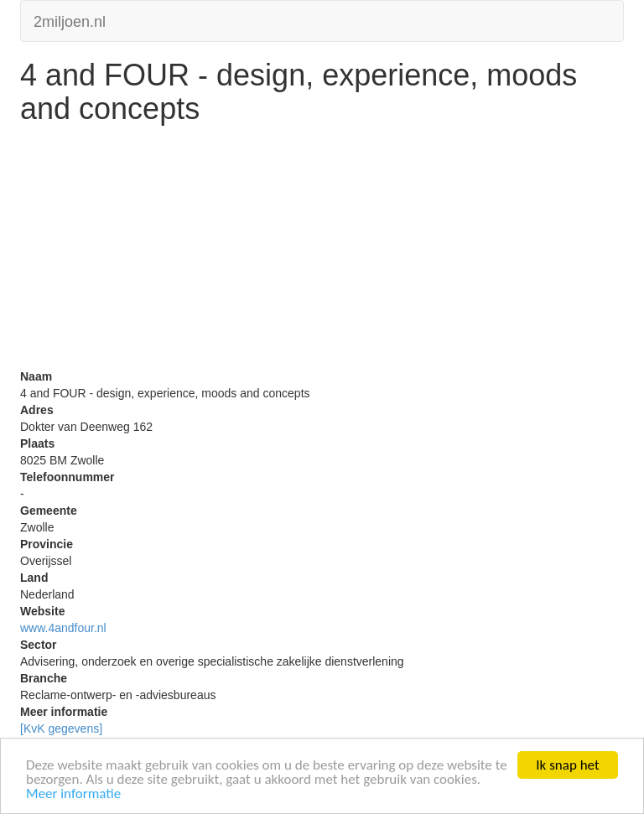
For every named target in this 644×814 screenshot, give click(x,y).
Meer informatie (73, 794)
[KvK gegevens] (61, 728)
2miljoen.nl (70, 20)
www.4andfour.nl (63, 628)
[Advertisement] (322, 251)
